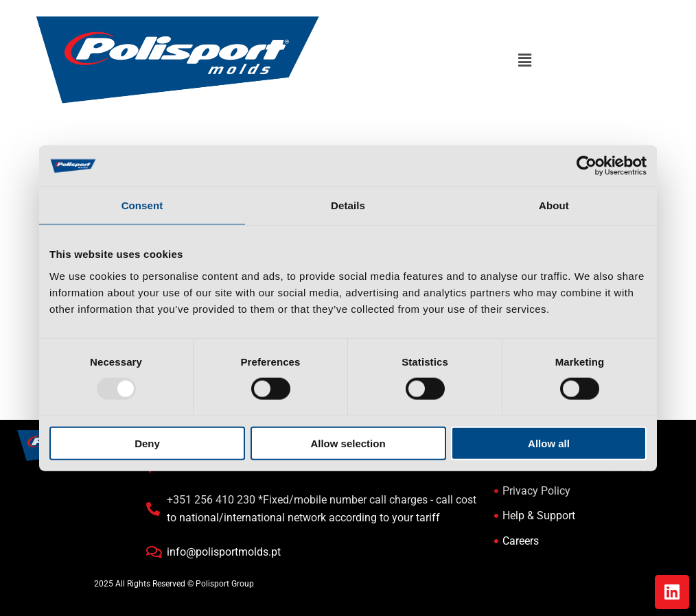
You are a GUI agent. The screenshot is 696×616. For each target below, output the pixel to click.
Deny (147, 443)
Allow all (549, 443)
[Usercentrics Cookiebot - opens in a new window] (587, 166)
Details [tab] (348, 205)
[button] (524, 61)
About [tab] (554, 205)
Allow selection (348, 443)
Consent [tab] (142, 205)
